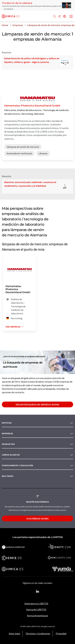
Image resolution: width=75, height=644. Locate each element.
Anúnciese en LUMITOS (36, 603)
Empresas (7, 433)
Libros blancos (11, 455)
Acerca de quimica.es (38, 616)
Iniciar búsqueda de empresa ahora (37, 404)
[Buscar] (54, 17)
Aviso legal (14, 633)
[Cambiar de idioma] (65, 17)
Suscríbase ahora (37, 519)
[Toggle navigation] (71, 17)
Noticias (7, 423)
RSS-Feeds (8, 476)
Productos (8, 444)
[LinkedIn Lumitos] (38, 591)
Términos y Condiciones (38, 633)
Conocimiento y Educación (17, 465)
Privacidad (61, 633)
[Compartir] (59, 17)
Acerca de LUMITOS (36, 609)
